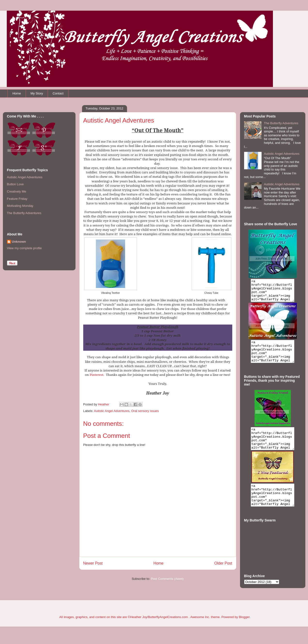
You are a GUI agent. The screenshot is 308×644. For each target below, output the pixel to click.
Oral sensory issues (145, 411)
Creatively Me (17, 191)
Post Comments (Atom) (167, 579)
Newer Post (93, 563)
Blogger (244, 634)
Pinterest (97, 375)
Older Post (223, 563)
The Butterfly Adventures (24, 213)
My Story (37, 93)
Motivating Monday (20, 206)
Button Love (15, 184)
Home (17, 93)
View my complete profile (24, 248)
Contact (58, 93)
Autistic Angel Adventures (112, 411)
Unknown (19, 242)
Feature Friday (17, 199)
